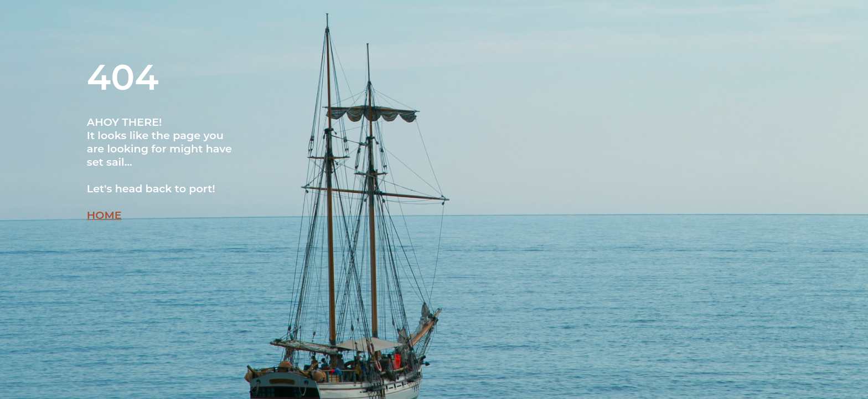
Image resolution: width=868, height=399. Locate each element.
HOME (104, 215)
